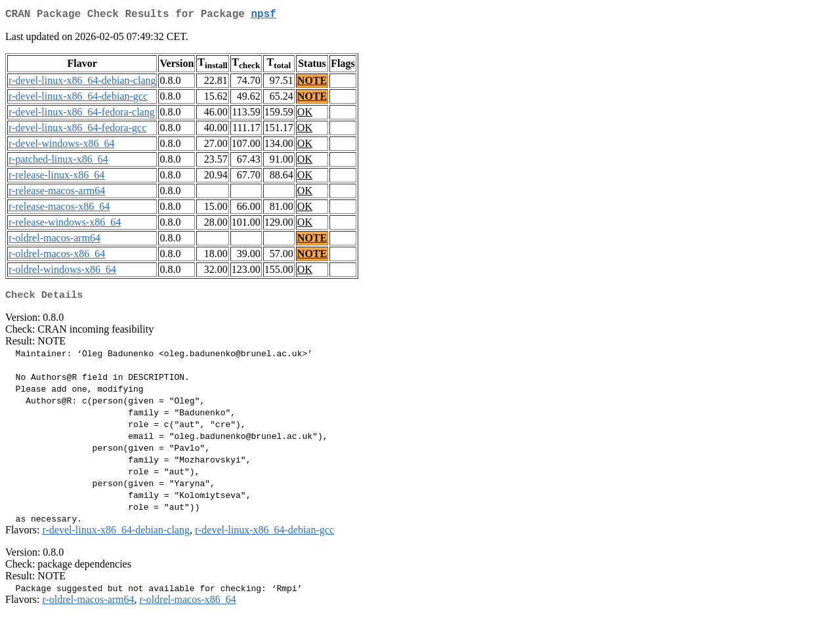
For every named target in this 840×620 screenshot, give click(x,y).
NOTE (312, 83)
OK (305, 114)
